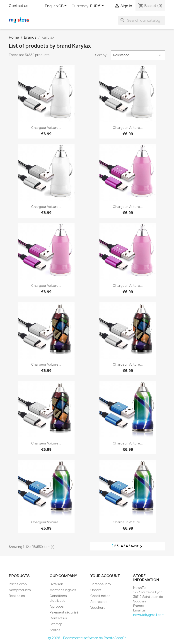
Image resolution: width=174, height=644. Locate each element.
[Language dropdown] (57, 6)
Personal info (101, 584)
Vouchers (98, 608)
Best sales (17, 596)
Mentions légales (63, 590)
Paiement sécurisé (64, 612)
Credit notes (100, 596)
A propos (57, 606)
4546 (126, 546)
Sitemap (56, 624)
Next (137, 546)
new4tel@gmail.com (149, 615)
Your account (105, 576)
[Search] (142, 20)
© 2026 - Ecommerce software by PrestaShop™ (87, 638)
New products (20, 590)
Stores (55, 630)
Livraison (56, 584)
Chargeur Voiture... (46, 128)
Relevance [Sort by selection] (138, 55)
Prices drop (18, 584)
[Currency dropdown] (98, 6)
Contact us (19, 6)
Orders (96, 590)
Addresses (99, 602)
